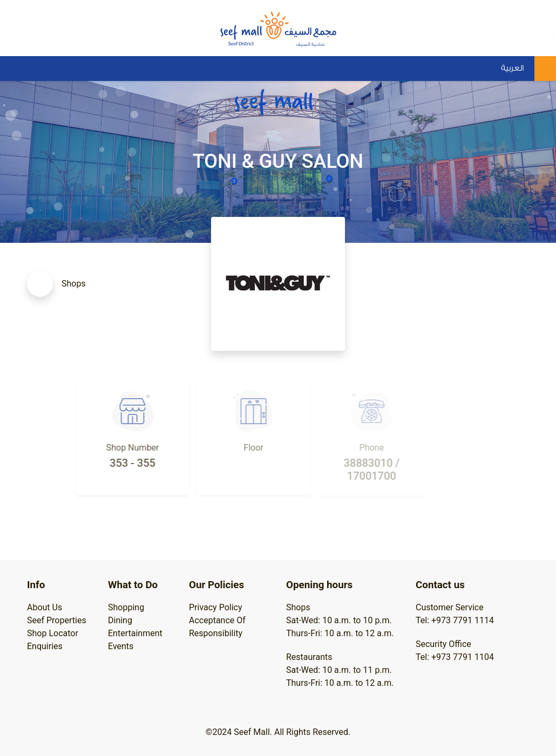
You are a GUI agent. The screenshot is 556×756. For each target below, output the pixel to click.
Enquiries (45, 646)
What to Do (133, 585)
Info (36, 585)
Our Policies (216, 585)
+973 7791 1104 (463, 657)
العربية (512, 68)
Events (121, 646)
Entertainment (135, 633)
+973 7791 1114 (463, 620)
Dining (120, 620)
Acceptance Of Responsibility (217, 627)
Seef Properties (57, 620)
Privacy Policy (216, 607)
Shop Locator (53, 633)
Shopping (126, 607)
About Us (45, 607)
